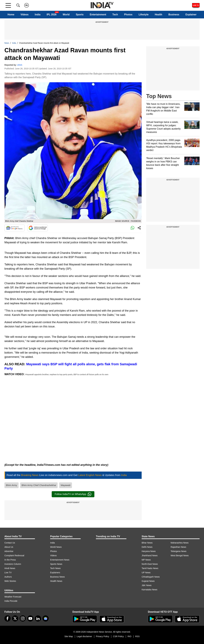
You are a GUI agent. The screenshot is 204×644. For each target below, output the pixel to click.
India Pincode (11, 601)
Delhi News (147, 547)
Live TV (8, 573)
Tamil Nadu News (150, 568)
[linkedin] (38, 618)
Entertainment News (60, 560)
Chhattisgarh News (151, 577)
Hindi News (10, 568)
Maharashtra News (180, 543)
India (38, 15)
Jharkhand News (150, 555)
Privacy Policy (103, 636)
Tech (115, 15)
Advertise (9, 551)
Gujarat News (148, 581)
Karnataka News (149, 590)
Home (11, 15)
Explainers (55, 573)
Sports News (56, 564)
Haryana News (149, 551)
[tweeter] (15, 618)
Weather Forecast (13, 597)
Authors (8, 577)
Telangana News (179, 551)
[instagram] (23, 618)
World (66, 15)
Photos (128, 15)
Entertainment (98, 15)
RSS (137, 636)
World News (56, 547)
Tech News (55, 568)
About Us (9, 547)
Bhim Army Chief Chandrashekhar (39, 485)
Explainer (191, 15)
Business (174, 15)
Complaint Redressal (14, 555)
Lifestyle (144, 15)
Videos (25, 15)
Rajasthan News (178, 547)
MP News (146, 560)
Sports (80, 15)
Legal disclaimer (84, 636)
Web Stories (10, 581)
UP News (146, 573)
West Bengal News (180, 555)
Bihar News (147, 543)
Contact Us (10, 543)
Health (158, 15)
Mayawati (65, 485)
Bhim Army (12, 485)
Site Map (69, 636)
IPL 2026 (52, 15)
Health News (56, 581)
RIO (130, 636)
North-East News (150, 564)
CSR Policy (118, 636)
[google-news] (46, 618)
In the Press (10, 560)
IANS (20, 65)
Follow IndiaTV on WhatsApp (73, 494)
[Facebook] (7, 618)
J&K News (147, 585)
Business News (57, 577)
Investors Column (13, 564)
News (7, 43)
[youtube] (30, 618)
